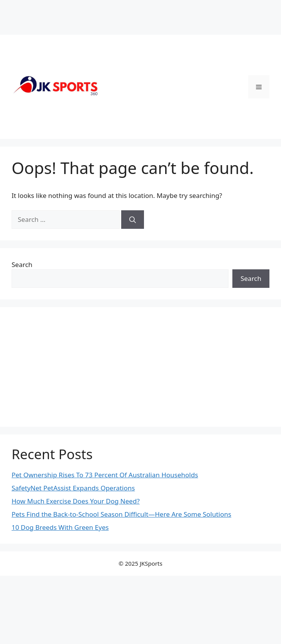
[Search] (133, 220)
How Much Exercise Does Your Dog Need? (76, 501)
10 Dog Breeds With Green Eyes (60, 527)
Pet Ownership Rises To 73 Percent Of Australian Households (105, 475)
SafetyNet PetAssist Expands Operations (73, 488)
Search (22, 265)
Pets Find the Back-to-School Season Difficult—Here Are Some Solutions (121, 514)
